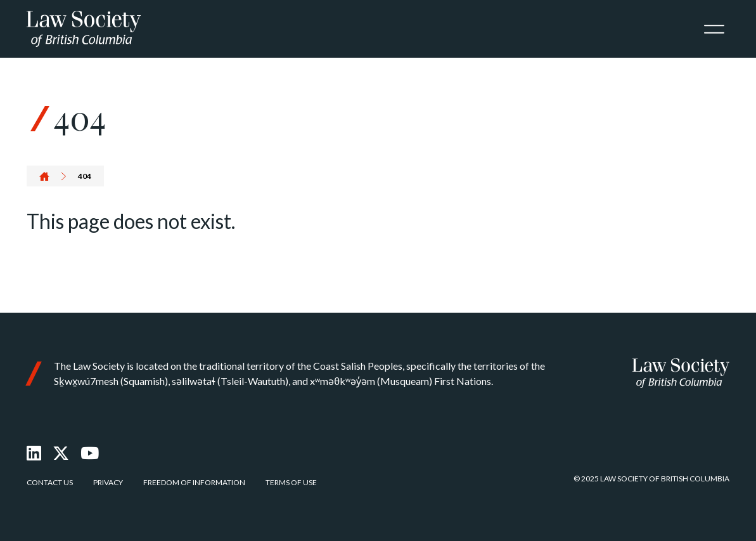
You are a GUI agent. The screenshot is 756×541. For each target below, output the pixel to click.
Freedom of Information (194, 482)
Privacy (108, 482)
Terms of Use (291, 482)
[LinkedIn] (34, 453)
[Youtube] (90, 453)
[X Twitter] (61, 453)
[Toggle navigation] (714, 29)
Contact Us (50, 482)
